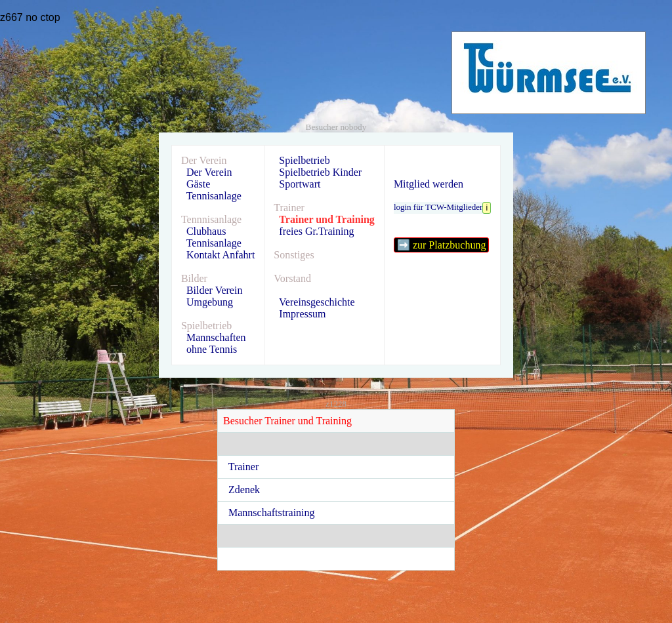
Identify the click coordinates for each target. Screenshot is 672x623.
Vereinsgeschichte (317, 302)
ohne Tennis (212, 349)
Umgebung (210, 302)
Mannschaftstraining (274, 512)
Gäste (198, 184)
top (52, 17)
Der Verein (209, 172)
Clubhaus (206, 231)
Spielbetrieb (304, 160)
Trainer (246, 467)
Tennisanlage (214, 196)
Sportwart (300, 184)
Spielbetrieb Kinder (320, 172)
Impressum (302, 314)
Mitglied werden (429, 184)
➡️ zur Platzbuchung (442, 245)
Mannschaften (216, 337)
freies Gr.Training (316, 231)
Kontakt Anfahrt (220, 255)
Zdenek (247, 490)
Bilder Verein (214, 290)
